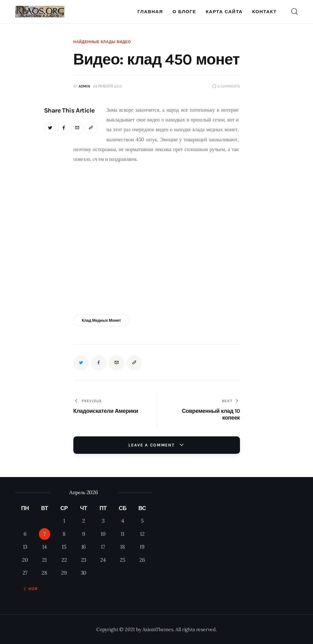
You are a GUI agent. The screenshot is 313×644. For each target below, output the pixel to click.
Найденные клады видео (102, 42)
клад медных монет (101, 320)
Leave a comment (152, 445)
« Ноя (31, 589)
